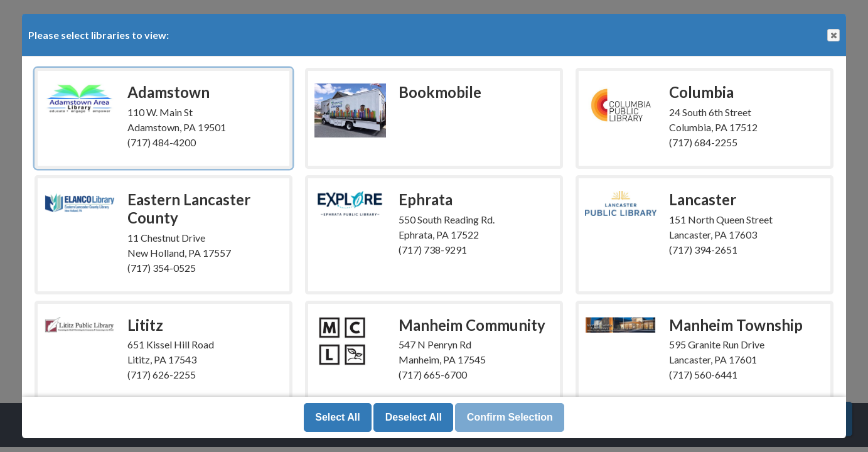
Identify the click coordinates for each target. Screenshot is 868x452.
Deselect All (414, 417)
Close (833, 35)
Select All (337, 417)
